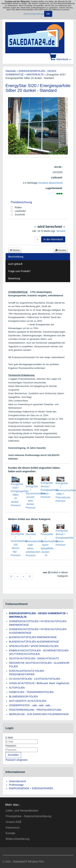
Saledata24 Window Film (28, 862)
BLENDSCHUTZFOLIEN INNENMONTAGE (33, 637)
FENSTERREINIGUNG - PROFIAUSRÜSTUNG (35, 710)
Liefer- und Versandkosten (22, 811)
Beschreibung (16, 257)
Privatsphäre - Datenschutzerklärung (28, 816)
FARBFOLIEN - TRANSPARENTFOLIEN (31, 692)
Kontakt (10, 833)
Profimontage (16, 785)
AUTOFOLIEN (17, 688)
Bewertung (14, 278)
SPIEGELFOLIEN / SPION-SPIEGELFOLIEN (34, 646)
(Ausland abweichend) (50, 183)
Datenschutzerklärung (34, 14)
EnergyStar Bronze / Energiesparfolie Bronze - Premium (50, 490)
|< (11, 576)
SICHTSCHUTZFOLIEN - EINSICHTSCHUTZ (34, 658)
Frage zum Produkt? (19, 271)
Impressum (13, 828)
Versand (61, 231)
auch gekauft (15, 264)
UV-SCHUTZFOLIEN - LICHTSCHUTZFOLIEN (35, 679)
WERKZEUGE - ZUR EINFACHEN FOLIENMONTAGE (39, 714)
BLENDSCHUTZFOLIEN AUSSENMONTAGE (34, 642)
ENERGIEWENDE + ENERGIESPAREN (31, 788)
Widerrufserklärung (18, 839)
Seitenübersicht (18, 781)
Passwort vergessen (17, 760)
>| (29, 576)
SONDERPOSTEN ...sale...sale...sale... (31, 705)
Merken (15, 250)
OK (48, 14)
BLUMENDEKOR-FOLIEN (23, 696)
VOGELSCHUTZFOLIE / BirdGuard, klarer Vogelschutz (39, 683)
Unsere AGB (13, 822)
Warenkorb (60, 59)
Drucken (61, 250)
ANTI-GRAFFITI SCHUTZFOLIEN (28, 701)
